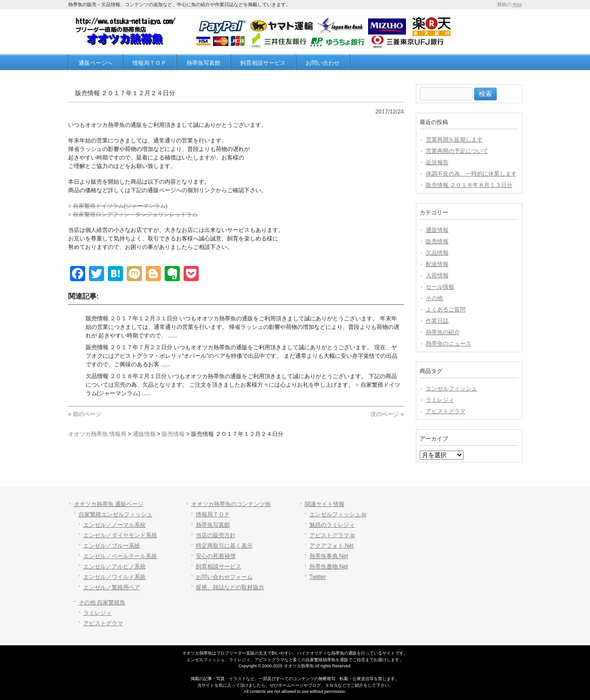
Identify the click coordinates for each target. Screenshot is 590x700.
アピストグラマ (446, 411)
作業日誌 (437, 321)
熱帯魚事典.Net (329, 556)
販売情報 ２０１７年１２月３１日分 (132, 319)
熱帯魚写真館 (213, 525)
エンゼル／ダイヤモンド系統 (120, 535)
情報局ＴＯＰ (213, 514)
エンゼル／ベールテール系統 (120, 556)
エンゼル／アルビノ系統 (114, 567)
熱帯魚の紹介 (443, 332)
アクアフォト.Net (332, 546)
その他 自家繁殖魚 (102, 603)
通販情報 (437, 230)
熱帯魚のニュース (449, 344)
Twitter (318, 577)
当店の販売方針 (216, 535)
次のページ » (387, 414)
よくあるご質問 (446, 310)
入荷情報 (437, 275)
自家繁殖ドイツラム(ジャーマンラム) (120, 206)
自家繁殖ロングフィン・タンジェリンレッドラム (135, 214)
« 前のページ (85, 414)
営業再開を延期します (454, 140)
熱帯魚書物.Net (329, 567)
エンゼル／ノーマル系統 (114, 525)
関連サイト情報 (325, 504)
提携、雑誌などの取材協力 (230, 587)
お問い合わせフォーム (224, 577)
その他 (434, 298)
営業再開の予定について (457, 151)
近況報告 (437, 162)
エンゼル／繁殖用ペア (112, 587)
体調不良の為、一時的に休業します (471, 174)
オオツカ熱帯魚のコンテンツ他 (231, 504)
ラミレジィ (440, 400)
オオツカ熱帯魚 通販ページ (109, 504)
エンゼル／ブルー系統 (112, 546)
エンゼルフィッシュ (451, 389)
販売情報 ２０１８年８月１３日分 (469, 185)
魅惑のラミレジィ (332, 525)
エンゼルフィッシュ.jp (338, 514)
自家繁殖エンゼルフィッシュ (115, 514)
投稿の (510, 4)
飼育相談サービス (219, 567)
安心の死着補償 (216, 556)
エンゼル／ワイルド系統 (114, 577)
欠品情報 (437, 253)
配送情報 (437, 264)
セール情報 (440, 287)
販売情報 (437, 241)
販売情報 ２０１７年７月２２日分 (129, 347)
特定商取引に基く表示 (224, 546)
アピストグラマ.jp (332, 535)
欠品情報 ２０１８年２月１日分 (126, 376)
